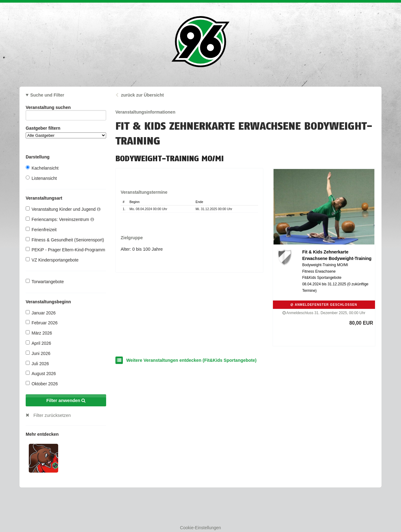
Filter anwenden (66, 400)
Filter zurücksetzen (52, 415)
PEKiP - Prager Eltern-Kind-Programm (65, 250)
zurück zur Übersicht (142, 95)
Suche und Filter (47, 95)
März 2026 (39, 333)
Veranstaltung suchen (66, 108)
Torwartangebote (45, 281)
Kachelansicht (42, 168)
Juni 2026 (38, 353)
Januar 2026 (41, 313)
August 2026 (41, 373)
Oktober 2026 (42, 384)
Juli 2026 (37, 363)
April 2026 (38, 343)
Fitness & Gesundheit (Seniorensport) (65, 240)
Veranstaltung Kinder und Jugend (63, 209)
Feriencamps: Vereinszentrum (60, 219)
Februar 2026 (42, 323)
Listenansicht (41, 178)
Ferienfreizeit (41, 229)
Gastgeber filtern (66, 132)
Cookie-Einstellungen (200, 528)
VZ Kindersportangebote (52, 260)
